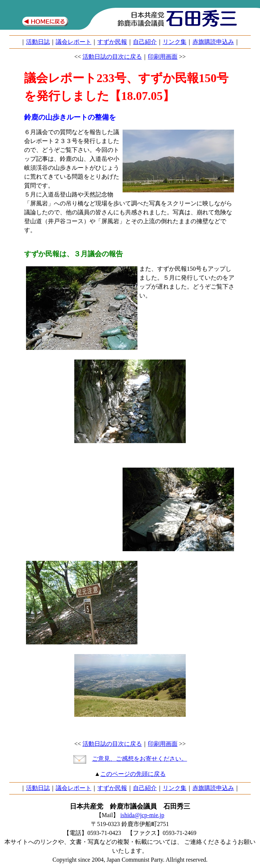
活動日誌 (38, 42)
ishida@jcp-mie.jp (142, 815)
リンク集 (175, 42)
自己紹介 (145, 42)
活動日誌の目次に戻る (112, 57)
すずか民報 (112, 42)
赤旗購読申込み (213, 42)
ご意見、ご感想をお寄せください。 (140, 759)
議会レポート (74, 42)
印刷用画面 (163, 57)
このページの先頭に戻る (133, 774)
